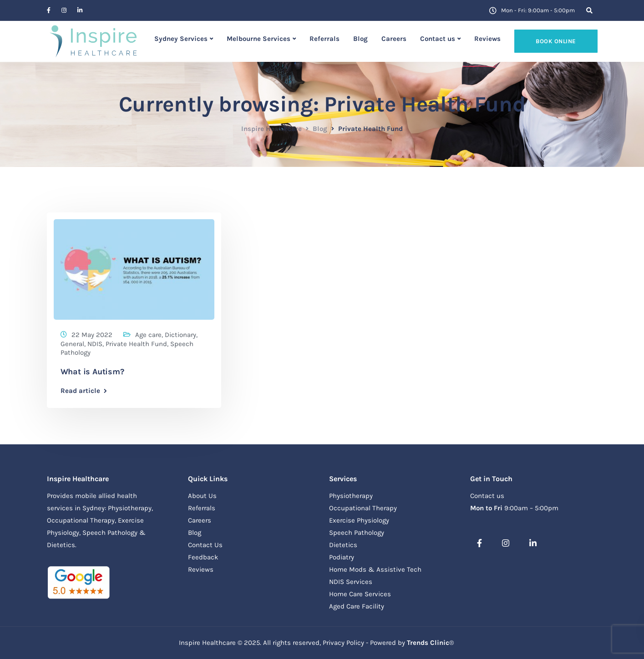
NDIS (95, 344)
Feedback (203, 557)
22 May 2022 (92, 335)
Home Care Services (360, 594)
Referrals (325, 39)
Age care (148, 335)
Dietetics (343, 545)
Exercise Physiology (359, 520)
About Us (202, 496)
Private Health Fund (136, 344)
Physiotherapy (351, 496)
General (72, 344)
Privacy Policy (343, 643)
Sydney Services (181, 39)
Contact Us (205, 545)
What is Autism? (92, 372)
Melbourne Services (259, 39)
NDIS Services (351, 582)
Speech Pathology (357, 533)
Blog (360, 39)
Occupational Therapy (363, 508)
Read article (80, 391)
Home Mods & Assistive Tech (375, 569)
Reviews (487, 39)
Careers (394, 39)
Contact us (438, 39)
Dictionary (180, 335)
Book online (556, 41)
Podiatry (342, 557)
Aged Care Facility (357, 606)
